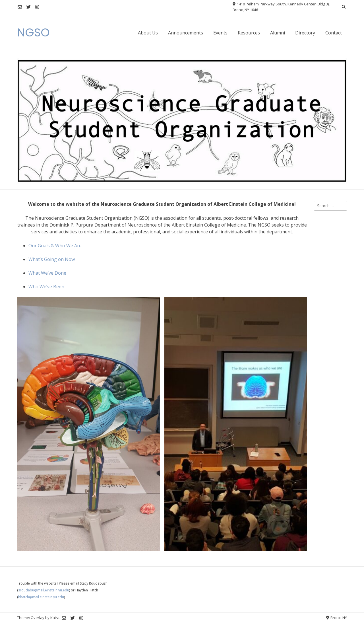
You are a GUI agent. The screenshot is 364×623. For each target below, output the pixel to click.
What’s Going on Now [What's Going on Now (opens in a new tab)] (52, 259)
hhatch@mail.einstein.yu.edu (41, 597)
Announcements (186, 33)
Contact (334, 33)
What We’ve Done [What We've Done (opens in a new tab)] (47, 273)
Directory (305, 33)
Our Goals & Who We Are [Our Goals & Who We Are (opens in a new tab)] (55, 246)
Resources (249, 33)
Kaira (55, 618)
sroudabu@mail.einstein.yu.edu (44, 590)
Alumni (278, 33)
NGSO (33, 32)
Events (220, 33)
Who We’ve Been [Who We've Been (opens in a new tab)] (46, 287)
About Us (148, 33)
